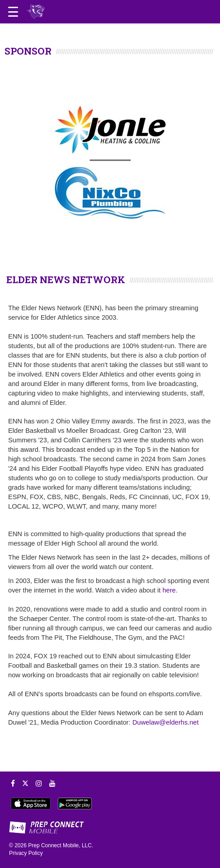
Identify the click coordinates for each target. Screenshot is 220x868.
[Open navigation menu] (13, 12)
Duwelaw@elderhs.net (166, 722)
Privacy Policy (26, 853)
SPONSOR (28, 51)
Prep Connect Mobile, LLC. (61, 845)
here (169, 590)
